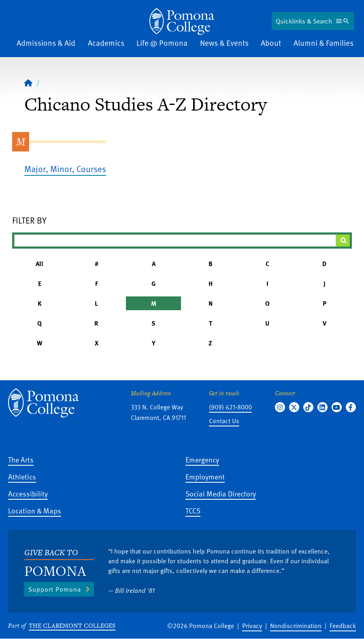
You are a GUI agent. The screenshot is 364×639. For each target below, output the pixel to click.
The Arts (21, 459)
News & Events (224, 43)
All (39, 264)
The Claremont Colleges (72, 625)
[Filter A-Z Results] (175, 241)
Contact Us (224, 421)
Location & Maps (35, 510)
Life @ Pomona (162, 43)
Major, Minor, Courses (65, 169)
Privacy (252, 626)
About (271, 43)
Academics (106, 43)
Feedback (343, 626)
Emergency (202, 459)
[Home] (182, 21)
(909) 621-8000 (230, 407)
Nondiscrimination (296, 626)
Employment (205, 476)
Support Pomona (55, 589)
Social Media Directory (221, 493)
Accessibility (28, 493)
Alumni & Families (324, 43)
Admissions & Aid (46, 43)
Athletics (22, 476)
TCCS (193, 510)
